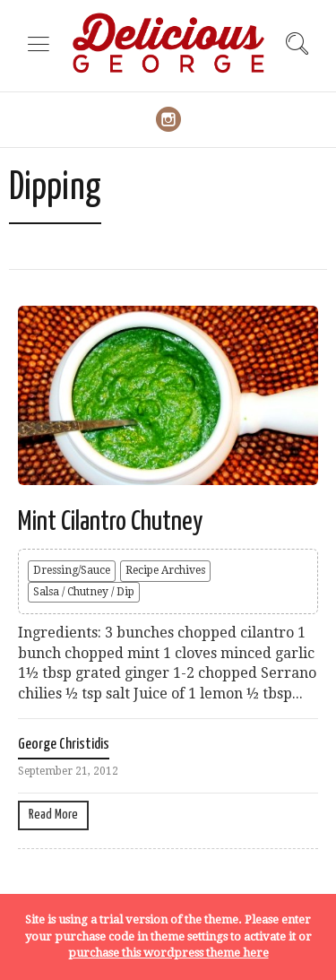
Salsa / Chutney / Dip (84, 592)
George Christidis (64, 745)
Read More (53, 815)
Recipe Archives (165, 570)
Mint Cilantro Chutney (110, 522)
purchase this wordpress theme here (168, 953)
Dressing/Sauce (72, 570)
